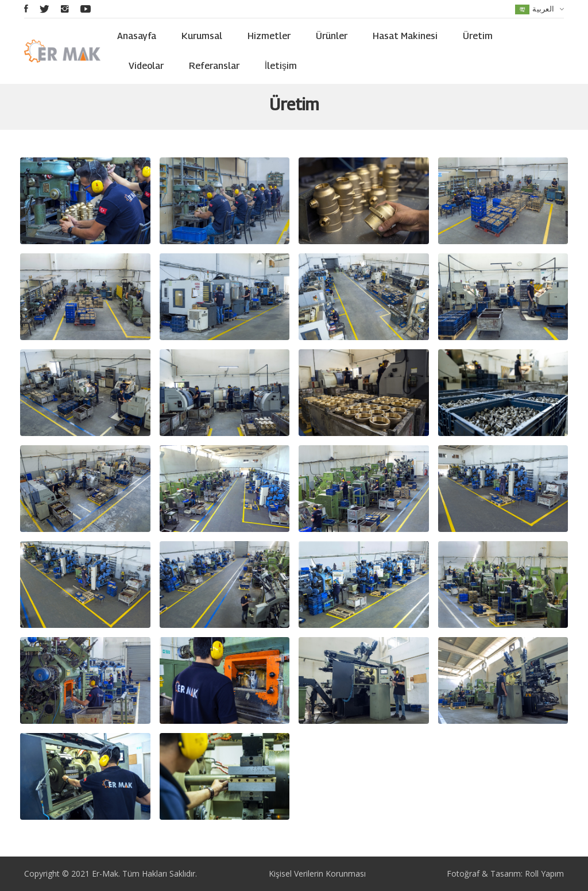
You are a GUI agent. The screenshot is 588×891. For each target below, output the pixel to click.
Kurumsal (202, 36)
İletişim (281, 66)
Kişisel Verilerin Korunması (317, 873)
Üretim (478, 36)
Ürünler (332, 36)
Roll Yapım (544, 873)
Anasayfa (137, 36)
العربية (539, 9)
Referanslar (214, 66)
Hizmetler (269, 36)
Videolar (146, 66)
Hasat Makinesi (405, 36)
